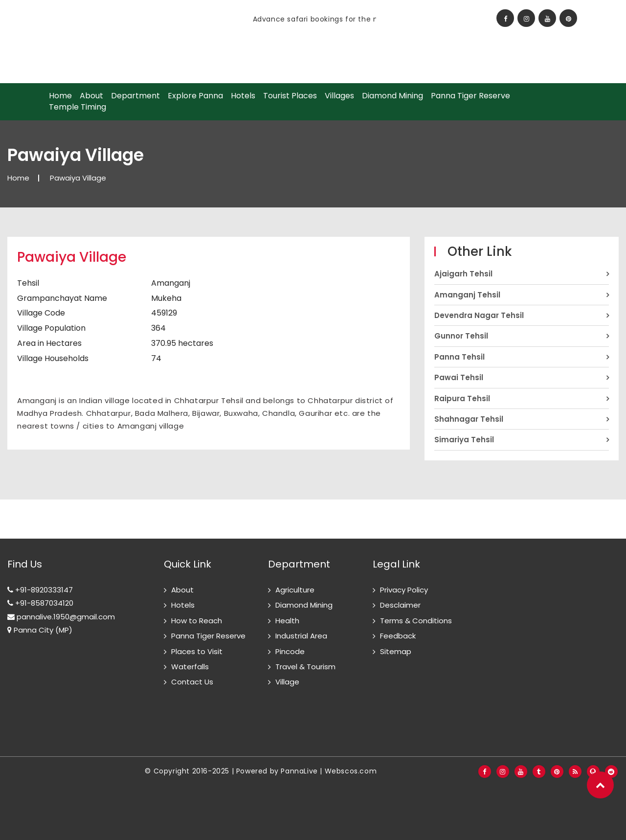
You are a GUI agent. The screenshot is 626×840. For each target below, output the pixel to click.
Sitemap (396, 651)
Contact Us (192, 682)
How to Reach (197, 621)
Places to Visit (197, 651)
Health (287, 621)
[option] (199, 19)
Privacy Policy (404, 590)
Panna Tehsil (459, 357)
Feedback (398, 636)
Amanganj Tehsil (467, 295)
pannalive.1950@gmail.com (61, 617)
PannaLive (299, 771)
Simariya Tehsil (464, 440)
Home (60, 96)
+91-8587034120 (40, 603)
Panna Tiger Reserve (470, 96)
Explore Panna (195, 96)
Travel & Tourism (305, 667)
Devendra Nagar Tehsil (479, 315)
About (91, 96)
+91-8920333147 (40, 590)
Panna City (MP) (40, 630)
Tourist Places (290, 96)
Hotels (243, 96)
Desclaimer (400, 605)
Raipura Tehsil (462, 398)
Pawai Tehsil (459, 377)
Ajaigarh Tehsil (463, 274)
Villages (339, 96)
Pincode (290, 651)
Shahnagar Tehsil (469, 419)
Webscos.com (351, 771)
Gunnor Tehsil (461, 336)
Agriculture (295, 590)
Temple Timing (78, 107)
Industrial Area (301, 636)
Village (287, 682)
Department (135, 96)
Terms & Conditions (416, 621)
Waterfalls (190, 667)
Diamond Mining (392, 96)
